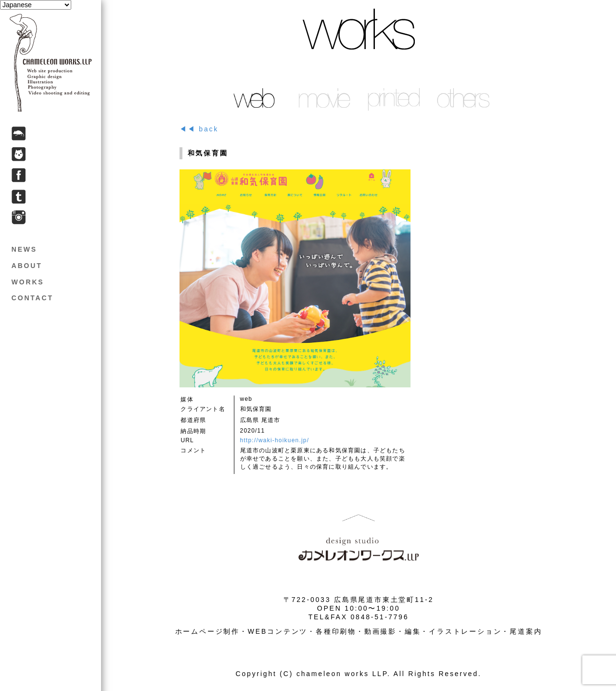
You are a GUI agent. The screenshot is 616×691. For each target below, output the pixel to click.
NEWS (24, 249)
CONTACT (32, 298)
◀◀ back (199, 129)
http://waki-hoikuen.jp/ (275, 440)
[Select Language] (36, 5)
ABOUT (27, 266)
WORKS (28, 282)
